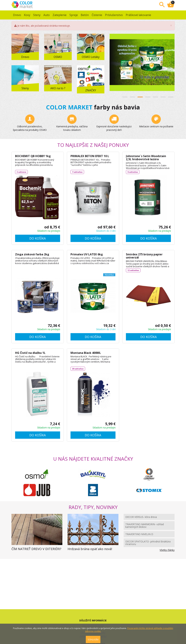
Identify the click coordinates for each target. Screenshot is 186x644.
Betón (85, 15)
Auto (47, 15)
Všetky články (167, 550)
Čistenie (97, 15)
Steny (37, 15)
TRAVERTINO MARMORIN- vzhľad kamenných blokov (145, 526)
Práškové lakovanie (138, 15)
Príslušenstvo (114, 15)
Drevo (17, 15)
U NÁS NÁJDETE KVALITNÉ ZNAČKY (93, 459)
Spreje (74, 15)
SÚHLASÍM (93, 639)
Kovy (27, 15)
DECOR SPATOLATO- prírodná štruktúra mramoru (148, 543)
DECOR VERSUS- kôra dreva (141, 517)
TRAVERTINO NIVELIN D (139, 534)
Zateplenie (60, 15)
